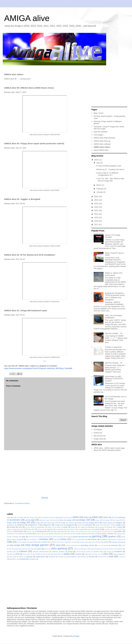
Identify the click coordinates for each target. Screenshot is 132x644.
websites (52, 557)
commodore (60, 529)
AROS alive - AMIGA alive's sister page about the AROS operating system (109, 449)
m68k (9, 542)
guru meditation (32, 539)
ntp (67, 545)
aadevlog (121, 517)
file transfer (77, 534)
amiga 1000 (71, 520)
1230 (9, 517)
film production (89, 534)
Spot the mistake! (101, 132)
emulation (119, 531)
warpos (21, 557)
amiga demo (94, 523)
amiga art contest (67, 523)
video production (119, 554)
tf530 (17, 554)
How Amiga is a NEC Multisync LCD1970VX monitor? (114, 379)
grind (21, 539)
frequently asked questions (55, 537)
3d (37, 517)
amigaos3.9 (59, 525)
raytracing (25, 549)
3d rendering (56, 517)
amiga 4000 (12, 523)
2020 (96, 214)
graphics (112, 536)
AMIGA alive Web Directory (104, 138)
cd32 (33, 529)
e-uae (92, 531)
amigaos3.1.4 (33, 525)
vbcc (99, 554)
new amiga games (37, 545)
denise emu (31, 531)
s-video (89, 549)
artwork (32, 527)
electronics (109, 531)
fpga (23, 537)
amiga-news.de (100, 439)
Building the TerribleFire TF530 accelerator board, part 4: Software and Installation (115, 296)
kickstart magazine (117, 539)
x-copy (121, 557)
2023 (96, 204)
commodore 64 (71, 529)
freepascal (32, 537)
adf (26, 520)
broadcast (101, 527)
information (92, 539)
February (100, 189)
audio (65, 527)
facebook (38, 534)
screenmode (106, 549)
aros (20, 527)
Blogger (76, 636)
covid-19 (98, 529)
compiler (81, 529)
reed (32, 549)
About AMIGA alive (101, 150)
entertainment (11, 534)
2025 (96, 197)
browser (110, 527)
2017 (96, 225)
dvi (86, 531)
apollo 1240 (99, 525)
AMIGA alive (27, 18)
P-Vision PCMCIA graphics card (108, 166)
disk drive (54, 531)
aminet (80, 525)
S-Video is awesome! (113, 347)
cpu (106, 529)
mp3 (99, 542)
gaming (97, 536)
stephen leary (98, 552)
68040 (86, 517)
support (109, 552)
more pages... (99, 135)
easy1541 (99, 531)
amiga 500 (25, 523)
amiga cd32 (81, 523)
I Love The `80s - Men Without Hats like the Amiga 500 (110, 180)
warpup (29, 557)
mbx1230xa (34, 542)
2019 (96, 217)
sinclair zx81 (11, 552)
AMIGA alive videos (102, 147)
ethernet (21, 534)
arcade (12, 527)
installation (104, 539)
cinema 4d (41, 529)
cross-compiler (114, 529)
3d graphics (45, 518)
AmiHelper (98, 430)
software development (41, 552)
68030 (76, 517)
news (58, 545)
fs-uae (68, 537)
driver (62, 531)
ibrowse (82, 539)
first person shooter (106, 534)
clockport (50, 529)
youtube (23, 559)
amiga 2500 (109, 520)
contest (90, 529)
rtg (82, 549)
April (98, 163)
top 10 (35, 554)
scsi (114, 549)
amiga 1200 (85, 520)
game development (81, 537)
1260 (15, 518)
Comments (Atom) (22, 503)
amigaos (119, 523)
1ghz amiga (30, 518)
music (106, 542)
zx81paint (32, 559)
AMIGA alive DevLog (102, 141)
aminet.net (98, 433)
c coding (119, 527)
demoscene (19, 531)
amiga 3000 (119, 520)
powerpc (115, 545)
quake (16, 549)
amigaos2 (10, 525)
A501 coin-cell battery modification (114, 317)
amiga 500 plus (41, 523)
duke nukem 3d (72, 531)
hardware (44, 539)
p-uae (99, 545)
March (99, 185)
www (111, 556)
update (67, 554)
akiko (54, 520)
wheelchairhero (72, 557)
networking (121, 542)
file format (67, 534)
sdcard (120, 549)
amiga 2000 (99, 520)
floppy (17, 537)
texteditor (10, 554)
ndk (113, 542)
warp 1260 (13, 557)
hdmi (55, 539)
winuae (92, 557)
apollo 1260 (110, 525)
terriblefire (118, 552)
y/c (16, 559)
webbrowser (40, 557)
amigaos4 (70, 525)
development (42, 531)
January (100, 192)
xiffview (9, 559)
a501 (113, 517)
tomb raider (26, 554)
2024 (96, 200)
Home (45, 498)
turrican (43, 554)
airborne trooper (45, 520)
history (64, 539)
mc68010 (53, 542)
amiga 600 (54, 523)
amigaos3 (21, 525)
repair (39, 549)
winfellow (83, 557)
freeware (41, 537)
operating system (87, 545)
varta (86, 554)
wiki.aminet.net (100, 436)
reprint (46, 549)
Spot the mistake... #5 (114, 333)
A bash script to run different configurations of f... (107, 174)
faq (45, 534)
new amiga (15, 545)
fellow (59, 534)
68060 (95, 517)
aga (33, 520)
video (106, 554)
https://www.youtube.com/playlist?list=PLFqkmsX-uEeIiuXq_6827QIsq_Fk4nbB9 (38, 368)
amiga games (107, 523)
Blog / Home (99, 113)
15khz (21, 517)
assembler (41, 527)
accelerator (15, 520)
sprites (88, 552)
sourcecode (80, 552)
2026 (96, 160)
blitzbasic (91, 527)
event (30, 534)
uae (49, 554)
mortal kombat (84, 542)
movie (93, 542)
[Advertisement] (45, 473)
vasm (93, 554)
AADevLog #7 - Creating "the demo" (110, 169)
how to (74, 539)
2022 (96, 207)
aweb (73, 527)
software (23, 551)
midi (75, 542)
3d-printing (67, 518)
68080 (106, 517)
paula (106, 545)
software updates (58, 552)
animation (88, 525)
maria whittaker (22, 542)
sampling (97, 549)
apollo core (121, 525)
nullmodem (74, 545)
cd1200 (25, 529)
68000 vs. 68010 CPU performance (114, 274)
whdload (61, 557)
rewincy (76, 549)
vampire (78, 554)
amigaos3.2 (47, 525)
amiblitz (61, 520)
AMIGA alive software (102, 144)
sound (70, 552)
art (26, 527)
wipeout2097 (102, 557)
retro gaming (59, 548)
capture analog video (14, 529)
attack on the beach (54, 527)
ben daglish (82, 527)
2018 (96, 221)
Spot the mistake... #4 (114, 363)
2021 (96, 210)
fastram (51, 534)
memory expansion (65, 542)
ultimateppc (57, 554)
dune (81, 531)
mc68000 (44, 542)
